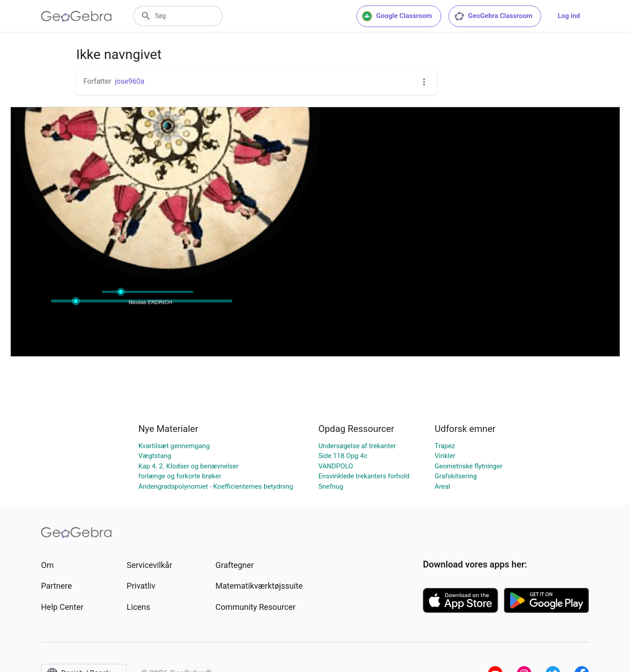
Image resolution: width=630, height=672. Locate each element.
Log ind (569, 16)
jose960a (130, 81)
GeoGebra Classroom (493, 16)
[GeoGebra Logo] (76, 16)
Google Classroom (397, 16)
